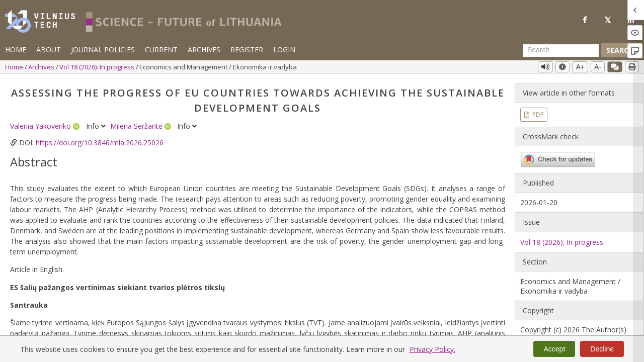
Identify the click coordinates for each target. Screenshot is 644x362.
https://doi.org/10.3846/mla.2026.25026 (100, 143)
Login (284, 50)
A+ (580, 67)
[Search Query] (561, 50)
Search (620, 50)
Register (247, 50)
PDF (537, 114)
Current (161, 50)
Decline (602, 349)
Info (97, 126)
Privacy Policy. (432, 349)
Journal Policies (103, 50)
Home (16, 50)
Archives (204, 50)
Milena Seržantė (137, 126)
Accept (554, 349)
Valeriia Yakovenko (42, 126)
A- (598, 67)
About (49, 50)
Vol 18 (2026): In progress (98, 67)
